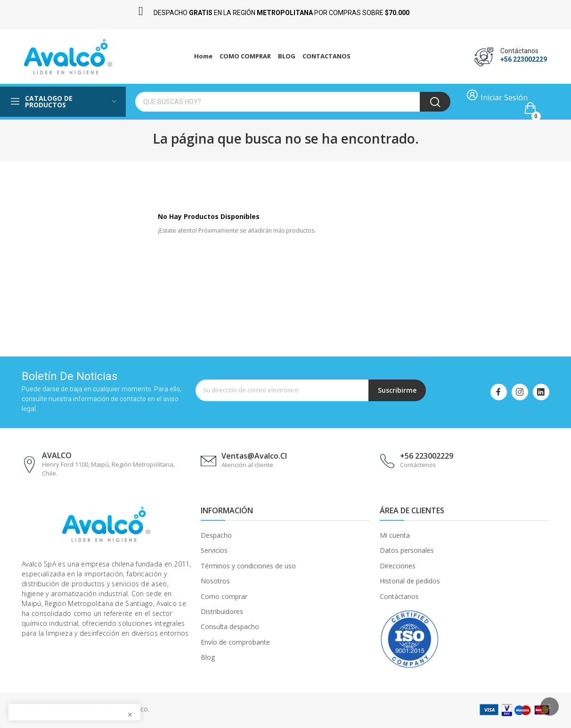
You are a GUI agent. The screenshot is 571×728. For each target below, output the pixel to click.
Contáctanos (399, 596)
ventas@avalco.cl (254, 456)
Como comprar (224, 596)
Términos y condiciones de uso (248, 566)
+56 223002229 (524, 59)
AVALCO (57, 455)
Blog (208, 657)
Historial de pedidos (410, 581)
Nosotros (215, 581)
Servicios (214, 550)
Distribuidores (222, 611)
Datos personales (407, 550)
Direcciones (398, 566)
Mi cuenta (395, 535)
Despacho (216, 535)
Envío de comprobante (235, 642)
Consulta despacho (230, 627)
